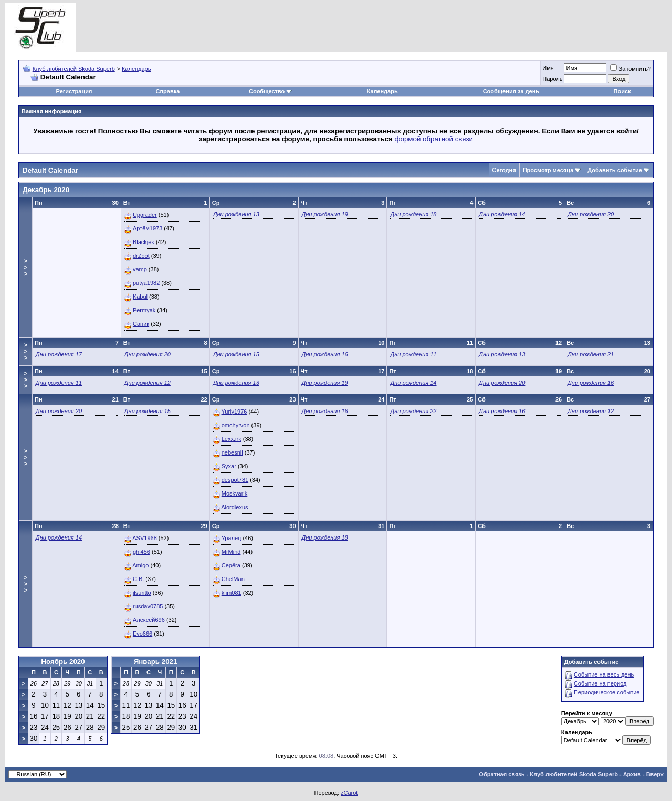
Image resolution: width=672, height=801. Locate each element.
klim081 (232, 593)
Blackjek (144, 242)
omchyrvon (236, 425)
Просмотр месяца (548, 170)
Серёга (231, 565)
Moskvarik (235, 493)
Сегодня (504, 170)
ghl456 (141, 552)
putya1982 (146, 283)
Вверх (655, 774)
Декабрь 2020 (46, 190)
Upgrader (145, 215)
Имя (548, 68)
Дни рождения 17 (59, 354)
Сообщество (270, 91)
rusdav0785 (148, 606)
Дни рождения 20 (591, 214)
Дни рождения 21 (591, 354)
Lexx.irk (232, 439)
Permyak (144, 310)
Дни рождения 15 (236, 354)
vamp (140, 269)
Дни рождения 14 (502, 214)
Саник (141, 324)
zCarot (349, 793)
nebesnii (232, 452)
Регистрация (74, 91)
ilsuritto (142, 593)
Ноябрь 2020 (63, 662)
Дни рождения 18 (413, 214)
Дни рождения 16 (325, 354)
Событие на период (600, 683)
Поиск (622, 91)
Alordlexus (234, 507)
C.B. (138, 579)
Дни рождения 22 (413, 411)
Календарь (136, 69)
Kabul (140, 297)
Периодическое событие (607, 692)
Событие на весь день (604, 674)
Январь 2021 (156, 662)
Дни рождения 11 (413, 354)
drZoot (141, 256)
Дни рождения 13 (236, 214)
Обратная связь (502, 774)
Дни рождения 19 (325, 214)
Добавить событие (615, 170)
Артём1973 (148, 228)
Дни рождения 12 (148, 383)
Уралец (232, 538)
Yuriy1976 (234, 412)
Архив (632, 774)
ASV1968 (144, 538)
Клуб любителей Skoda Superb (74, 69)
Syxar (229, 466)
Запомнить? (631, 69)
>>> (26, 267)
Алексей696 (149, 620)
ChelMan (233, 579)
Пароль (552, 79)
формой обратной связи (434, 139)
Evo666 (143, 634)
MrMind (231, 552)
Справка (167, 91)
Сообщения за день (511, 91)
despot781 (235, 480)
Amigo (140, 565)
